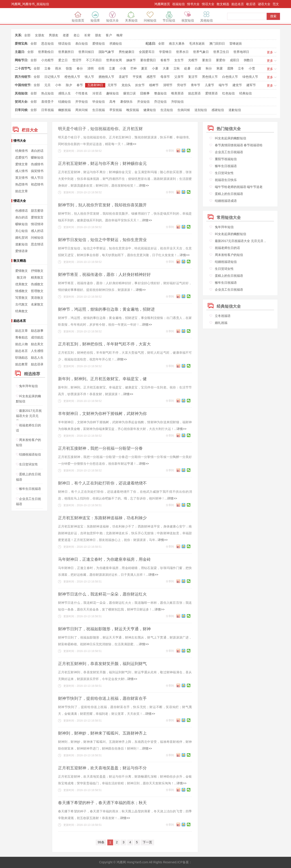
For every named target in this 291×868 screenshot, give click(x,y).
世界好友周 (114, 60)
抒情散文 (37, 271)
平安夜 (137, 77)
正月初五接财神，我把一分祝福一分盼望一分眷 (100, 448)
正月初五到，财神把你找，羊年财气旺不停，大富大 (104, 344)
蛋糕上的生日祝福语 (229, 194)
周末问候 (82, 110)
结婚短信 (65, 102)
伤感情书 (37, 164)
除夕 (69, 85)
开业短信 (143, 102)
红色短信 (228, 93)
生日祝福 (99, 110)
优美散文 (22, 284)
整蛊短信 (160, 93)
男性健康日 (127, 52)
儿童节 (209, 85)
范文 (276, 4)
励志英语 (194, 93)
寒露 (220, 68)
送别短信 (201, 110)
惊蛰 (69, 68)
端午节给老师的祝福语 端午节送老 (239, 187)
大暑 (166, 68)
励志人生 (37, 358)
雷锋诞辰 (236, 44)
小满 (123, 68)
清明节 (168, 85)
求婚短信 (116, 44)
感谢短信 (218, 110)
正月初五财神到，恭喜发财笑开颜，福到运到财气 (102, 664)
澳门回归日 (217, 44)
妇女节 (140, 85)
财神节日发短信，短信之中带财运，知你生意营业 (102, 240)
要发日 (207, 60)
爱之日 (63, 60)
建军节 (251, 85)
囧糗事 (145, 93)
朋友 (98, 35)
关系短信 (131, 17)
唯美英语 (177, 93)
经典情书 (22, 151)
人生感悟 (37, 351)
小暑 (155, 68)
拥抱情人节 (106, 77)
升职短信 (177, 102)
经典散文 (22, 311)
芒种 (134, 68)
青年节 (196, 85)
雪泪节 (77, 60)
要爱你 (221, 60)
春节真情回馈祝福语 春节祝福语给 (239, 145)
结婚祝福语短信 (30, 454)
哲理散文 (37, 291)
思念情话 (37, 244)
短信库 (95, 17)
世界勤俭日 (46, 52)
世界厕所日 (66, 52)
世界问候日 (86, 52)
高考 (112, 102)
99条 (101, 842)
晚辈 (120, 35)
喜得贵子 (47, 102)
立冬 (241, 68)
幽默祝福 (65, 110)
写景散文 (22, 298)
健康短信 (150, 110)
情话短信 (65, 44)
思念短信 (47, 44)
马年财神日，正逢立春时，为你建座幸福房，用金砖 (104, 559)
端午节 (223, 85)
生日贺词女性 (28, 464)
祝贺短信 (188, 17)
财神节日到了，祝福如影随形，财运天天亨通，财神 (104, 629)
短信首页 (78, 17)
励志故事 (37, 331)
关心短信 (22, 231)
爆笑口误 (129, 93)
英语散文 (37, 298)
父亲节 (179, 77)
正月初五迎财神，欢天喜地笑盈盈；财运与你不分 (102, 768)
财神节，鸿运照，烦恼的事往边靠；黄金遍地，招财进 (106, 309)
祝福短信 (179, 4)
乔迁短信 (160, 102)
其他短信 (207, 17)
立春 (47, 68)
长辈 (87, 35)
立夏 (112, 68)
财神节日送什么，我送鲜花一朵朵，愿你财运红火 (102, 594)
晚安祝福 (133, 110)
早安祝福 (116, 110)
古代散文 (22, 304)
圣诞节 (123, 77)
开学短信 (82, 102)
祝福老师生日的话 (227, 248)
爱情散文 (22, 271)
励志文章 (22, 191)
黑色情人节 (210, 77)
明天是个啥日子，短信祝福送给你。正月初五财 (100, 129)
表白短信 (82, 44)
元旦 (47, 85)
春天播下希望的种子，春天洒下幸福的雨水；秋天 (102, 803)
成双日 (235, 60)
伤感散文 (37, 284)
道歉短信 (235, 110)
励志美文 (37, 344)
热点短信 (47, 93)
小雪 (252, 68)
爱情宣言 (37, 217)
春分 (80, 68)
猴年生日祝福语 (30, 489)
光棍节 (193, 60)
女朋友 (40, 35)
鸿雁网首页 (162, 4)
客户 (109, 35)
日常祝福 (47, 110)
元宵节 (112, 85)
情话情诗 (37, 224)
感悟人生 (65, 93)
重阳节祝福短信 (226, 159)
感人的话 (37, 231)
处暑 (187, 68)
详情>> (131, 144)
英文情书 (22, 178)
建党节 (237, 85)
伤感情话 (22, 211)
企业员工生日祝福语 (229, 152)
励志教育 (22, 364)
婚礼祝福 (221, 323)
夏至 (144, 68)
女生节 (179, 60)
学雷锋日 (165, 52)
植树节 (154, 85)
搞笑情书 (37, 171)
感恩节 (151, 77)
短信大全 (112, 17)
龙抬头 (126, 85)
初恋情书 (37, 184)
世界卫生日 (221, 52)
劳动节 (182, 85)
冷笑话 (97, 93)
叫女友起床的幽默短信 (231, 138)
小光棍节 (47, 60)
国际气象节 (106, 52)
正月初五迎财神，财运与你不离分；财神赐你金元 (102, 164)
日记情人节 (52, 77)
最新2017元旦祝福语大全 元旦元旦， (29, 416)
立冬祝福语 (223, 316)
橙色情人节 (72, 77)
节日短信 (169, 17)
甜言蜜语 (37, 211)
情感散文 (22, 291)
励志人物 (22, 344)
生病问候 (184, 110)
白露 (198, 68)
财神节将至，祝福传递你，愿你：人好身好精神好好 (104, 275)
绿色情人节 (250, 77)
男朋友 (54, 35)
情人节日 (37, 178)
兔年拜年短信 (28, 386)
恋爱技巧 (22, 157)
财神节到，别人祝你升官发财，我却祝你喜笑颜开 (102, 205)
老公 (77, 35)
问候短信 (150, 17)
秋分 (209, 68)
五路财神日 (95, 85)
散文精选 (223, 4)
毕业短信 (99, 102)
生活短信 (167, 110)
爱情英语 (211, 93)
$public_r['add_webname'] (32, 17)
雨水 (58, 68)
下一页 (147, 842)
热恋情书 (22, 184)
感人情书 (22, 171)
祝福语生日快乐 (226, 180)
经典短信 (246, 93)
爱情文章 (22, 164)
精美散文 (37, 277)
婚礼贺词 (22, 238)
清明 (91, 68)
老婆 (66, 35)
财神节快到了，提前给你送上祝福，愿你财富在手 (102, 698)
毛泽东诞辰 (197, 44)
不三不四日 (94, 60)
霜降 (230, 68)
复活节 (193, 77)
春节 (80, 85)
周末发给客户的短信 (229, 255)
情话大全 (208, 4)
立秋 (177, 68)
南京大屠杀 (177, 44)
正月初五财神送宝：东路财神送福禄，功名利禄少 (102, 518)
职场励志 (22, 358)
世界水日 (182, 52)
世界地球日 (241, 52)
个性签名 (82, 93)
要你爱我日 (148, 60)
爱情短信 (99, 44)
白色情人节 (230, 77)
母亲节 (165, 77)
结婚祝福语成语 (226, 201)
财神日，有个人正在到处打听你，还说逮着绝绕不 (102, 483)
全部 (27, 35)
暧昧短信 (37, 157)
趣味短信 (112, 93)
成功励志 (37, 337)
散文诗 (22, 277)
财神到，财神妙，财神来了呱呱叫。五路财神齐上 (102, 733)
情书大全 (193, 4)
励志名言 (238, 4)
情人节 (89, 77)
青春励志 (22, 337)
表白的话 (37, 151)
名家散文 (37, 304)
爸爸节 (165, 60)
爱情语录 (22, 251)
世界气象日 (201, 52)
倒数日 (248, 60)
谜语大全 (264, 4)
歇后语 (251, 4)
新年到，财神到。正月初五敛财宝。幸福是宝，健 (102, 379)
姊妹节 (131, 60)
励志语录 (37, 364)
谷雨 (101, 68)
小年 (58, 85)
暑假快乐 (126, 102)
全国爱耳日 (147, 52)
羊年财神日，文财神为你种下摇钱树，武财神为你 (102, 414)
